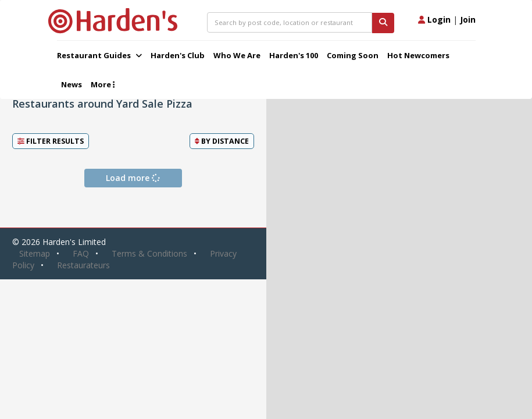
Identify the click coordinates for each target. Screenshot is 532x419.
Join (468, 19)
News (72, 84)
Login (434, 19)
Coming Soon (353, 55)
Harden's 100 (294, 55)
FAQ (81, 253)
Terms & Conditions (149, 253)
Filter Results (51, 141)
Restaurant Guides (99, 55)
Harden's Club (178, 55)
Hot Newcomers (418, 55)
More (103, 84)
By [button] (222, 141)
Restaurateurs (83, 265)
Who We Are (237, 55)
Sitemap (35, 253)
